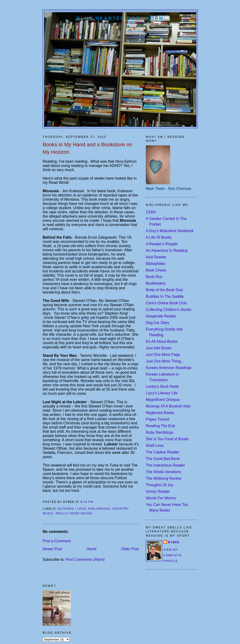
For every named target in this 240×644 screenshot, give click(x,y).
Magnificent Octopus (163, 400)
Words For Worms (161, 498)
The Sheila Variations (163, 472)
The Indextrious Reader (165, 465)
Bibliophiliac (156, 264)
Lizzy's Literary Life (162, 393)
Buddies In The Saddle (165, 296)
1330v (151, 212)
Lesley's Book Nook (162, 386)
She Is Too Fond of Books (167, 439)
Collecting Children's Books (169, 310)
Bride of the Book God (164, 290)
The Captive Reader (163, 452)
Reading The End (160, 426)
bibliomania (99, 509)
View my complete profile (173, 555)
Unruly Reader (158, 491)
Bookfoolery (156, 283)
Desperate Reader (161, 316)
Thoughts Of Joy (159, 485)
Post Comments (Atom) (85, 559)
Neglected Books (160, 413)
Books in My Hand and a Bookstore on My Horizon (87, 148)
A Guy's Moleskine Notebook (170, 231)
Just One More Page (163, 355)
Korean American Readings (169, 368)
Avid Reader (156, 257)
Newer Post (52, 549)
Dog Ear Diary (157, 323)
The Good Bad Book (163, 459)
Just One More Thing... (165, 361)
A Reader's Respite (162, 244)
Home (92, 549)
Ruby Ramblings (159, 432)
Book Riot (154, 277)
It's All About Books (162, 341)
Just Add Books (159, 348)
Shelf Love (155, 446)
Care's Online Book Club (166, 303)
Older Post (130, 549)
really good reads (74, 513)
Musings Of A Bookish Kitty (168, 406)
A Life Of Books (159, 237)
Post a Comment (57, 541)
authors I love (72, 509)
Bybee (174, 542)
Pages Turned (157, 419)
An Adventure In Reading (167, 250)
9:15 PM (87, 502)
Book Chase (156, 270)
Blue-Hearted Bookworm (120, 18)
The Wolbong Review (164, 478)
